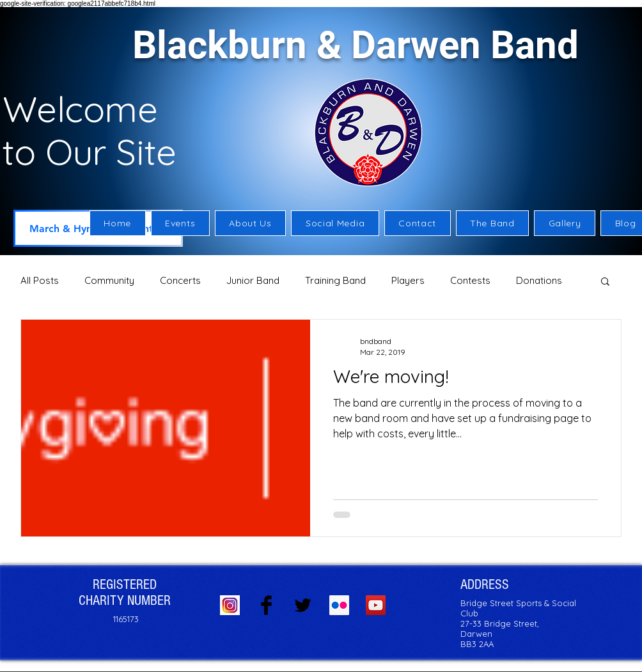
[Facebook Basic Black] (266, 605)
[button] (251, 223)
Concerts (180, 280)
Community (109, 280)
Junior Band (253, 280)
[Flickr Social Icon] (339, 605)
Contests (470, 280)
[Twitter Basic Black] (303, 605)
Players (408, 280)
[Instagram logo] (230, 605)
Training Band (335, 280)
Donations (539, 280)
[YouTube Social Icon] (376, 605)
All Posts (40, 280)
